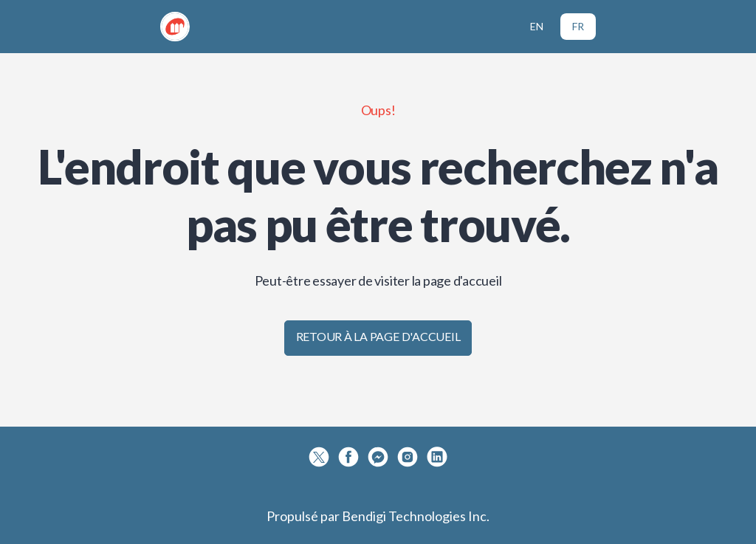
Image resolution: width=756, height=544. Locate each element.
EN (537, 26)
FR (578, 26)
